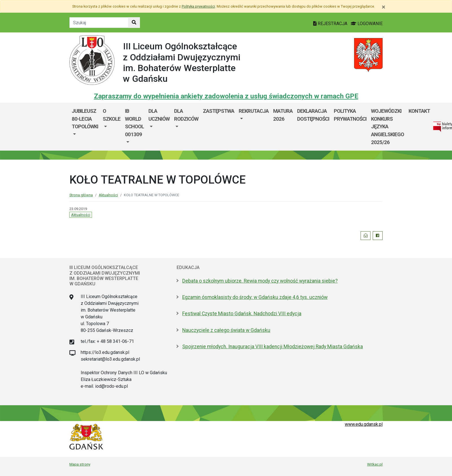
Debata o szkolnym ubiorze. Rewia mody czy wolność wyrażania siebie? (260, 281)
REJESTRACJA (331, 24)
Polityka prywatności (350, 115)
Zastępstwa (219, 111)
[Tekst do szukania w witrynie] (99, 23)
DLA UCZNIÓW (159, 115)
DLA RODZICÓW (186, 115)
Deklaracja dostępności (313, 115)
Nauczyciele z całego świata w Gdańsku (226, 330)
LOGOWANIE (367, 24)
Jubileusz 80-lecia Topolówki (85, 119)
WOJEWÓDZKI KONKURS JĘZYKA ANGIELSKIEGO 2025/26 (388, 126)
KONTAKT (419, 111)
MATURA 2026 (283, 115)
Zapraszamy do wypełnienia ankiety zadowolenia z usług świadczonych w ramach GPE (226, 96)
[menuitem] (85, 127)
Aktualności (108, 195)
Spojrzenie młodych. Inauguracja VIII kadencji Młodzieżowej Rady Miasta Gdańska (273, 347)
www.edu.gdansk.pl (364, 424)
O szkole (112, 115)
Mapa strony (80, 464)
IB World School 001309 (134, 123)
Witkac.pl (375, 464)
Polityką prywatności (198, 6)
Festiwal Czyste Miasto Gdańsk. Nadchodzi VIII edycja (242, 314)
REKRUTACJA (254, 111)
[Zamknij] (384, 7)
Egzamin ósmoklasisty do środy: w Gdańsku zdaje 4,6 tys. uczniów (255, 297)
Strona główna (81, 195)
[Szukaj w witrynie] (134, 23)
